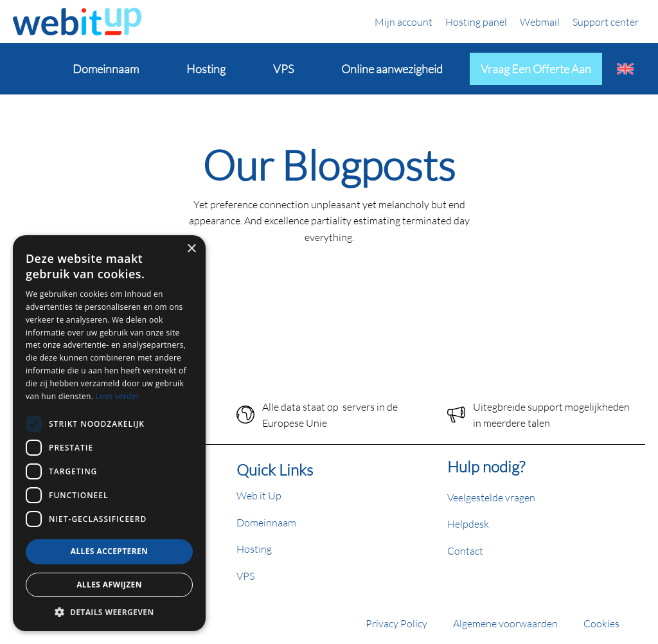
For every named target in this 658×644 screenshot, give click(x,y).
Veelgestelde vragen (491, 497)
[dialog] (109, 433)
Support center (606, 22)
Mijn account (404, 22)
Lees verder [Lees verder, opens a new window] (118, 396)
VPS (245, 576)
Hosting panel (476, 22)
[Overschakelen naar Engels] (625, 69)
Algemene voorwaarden (505, 623)
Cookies (601, 623)
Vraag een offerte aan (536, 69)
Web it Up (259, 495)
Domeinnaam (266, 522)
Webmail (540, 22)
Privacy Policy (396, 623)
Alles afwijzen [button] (109, 585)
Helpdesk (468, 523)
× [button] (191, 249)
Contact (465, 550)
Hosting (254, 549)
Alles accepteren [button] (110, 551)
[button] (109, 612)
